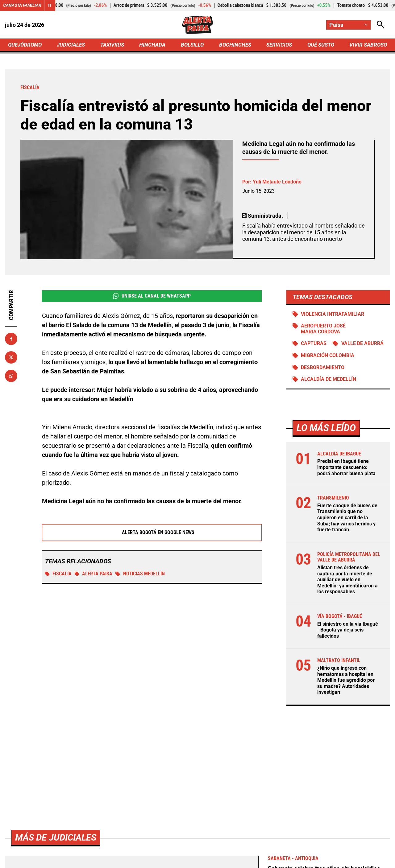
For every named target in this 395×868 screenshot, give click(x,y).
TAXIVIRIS (113, 45)
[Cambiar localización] (348, 25)
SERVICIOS (278, 45)
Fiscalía (58, 576)
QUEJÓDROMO (26, 45)
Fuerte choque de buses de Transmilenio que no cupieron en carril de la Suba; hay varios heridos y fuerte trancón (347, 519)
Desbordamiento (323, 369)
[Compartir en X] (11, 358)
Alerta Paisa (94, 576)
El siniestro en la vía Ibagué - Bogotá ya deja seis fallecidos (348, 631)
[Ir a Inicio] (197, 25)
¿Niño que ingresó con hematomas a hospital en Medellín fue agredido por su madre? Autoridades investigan (346, 681)
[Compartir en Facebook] (11, 339)
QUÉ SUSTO (320, 45)
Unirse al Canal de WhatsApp (152, 297)
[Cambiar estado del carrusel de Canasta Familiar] (50, 6)
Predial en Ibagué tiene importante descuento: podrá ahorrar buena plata (346, 469)
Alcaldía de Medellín (329, 381)
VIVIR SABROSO (367, 45)
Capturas (314, 345)
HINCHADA (153, 45)
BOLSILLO (192, 45)
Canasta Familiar (22, 6)
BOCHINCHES (234, 45)
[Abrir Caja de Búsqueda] (380, 25)
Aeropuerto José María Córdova (324, 330)
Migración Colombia (328, 357)
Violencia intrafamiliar (333, 315)
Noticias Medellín (141, 576)
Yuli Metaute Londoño (277, 183)
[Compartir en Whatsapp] (11, 376)
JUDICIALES (73, 45)
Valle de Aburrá (363, 345)
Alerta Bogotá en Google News (152, 534)
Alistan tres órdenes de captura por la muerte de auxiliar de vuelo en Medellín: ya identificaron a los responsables (347, 581)
